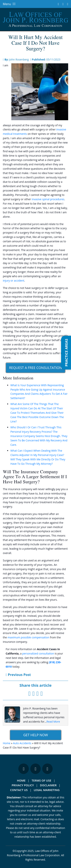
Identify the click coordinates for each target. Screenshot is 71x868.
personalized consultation (38, 653)
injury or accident (14, 281)
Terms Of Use (41, 780)
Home (7, 743)
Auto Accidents (22, 743)
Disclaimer (48, 785)
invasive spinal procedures (48, 199)
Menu (10, 4)
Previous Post (18, 675)
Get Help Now (35, 735)
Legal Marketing (47, 790)
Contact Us (19, 790)
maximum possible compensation (28, 637)
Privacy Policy (23, 785)
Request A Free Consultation (35, 368)
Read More (53, 722)
